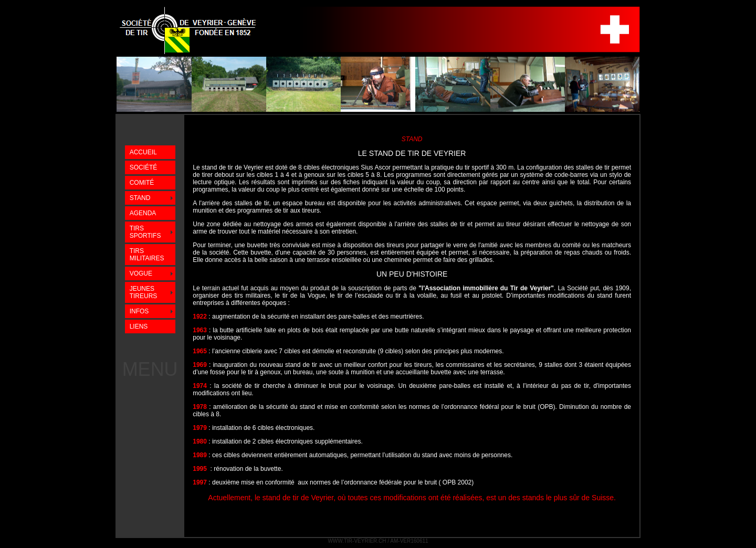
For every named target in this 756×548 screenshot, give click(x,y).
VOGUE (141, 273)
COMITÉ (142, 183)
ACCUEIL (143, 152)
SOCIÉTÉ (144, 167)
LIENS (139, 326)
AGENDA (143, 213)
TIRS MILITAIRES (147, 255)
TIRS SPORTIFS (145, 232)
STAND (140, 198)
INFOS (139, 311)
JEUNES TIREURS (144, 292)
